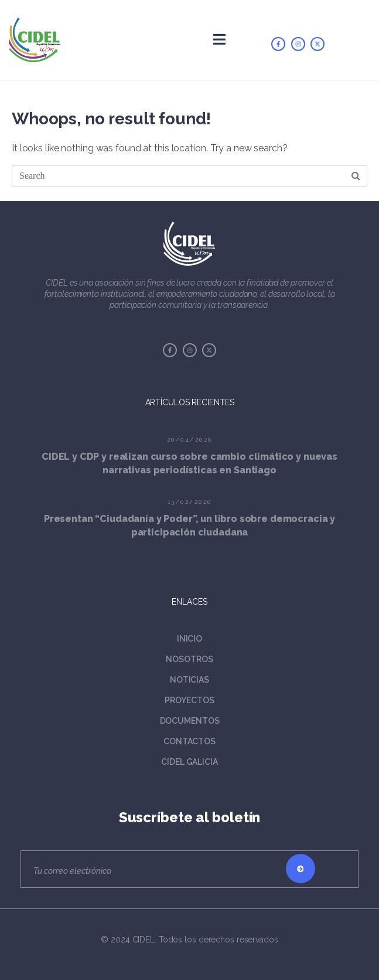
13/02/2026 (190, 502)
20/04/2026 (190, 440)
